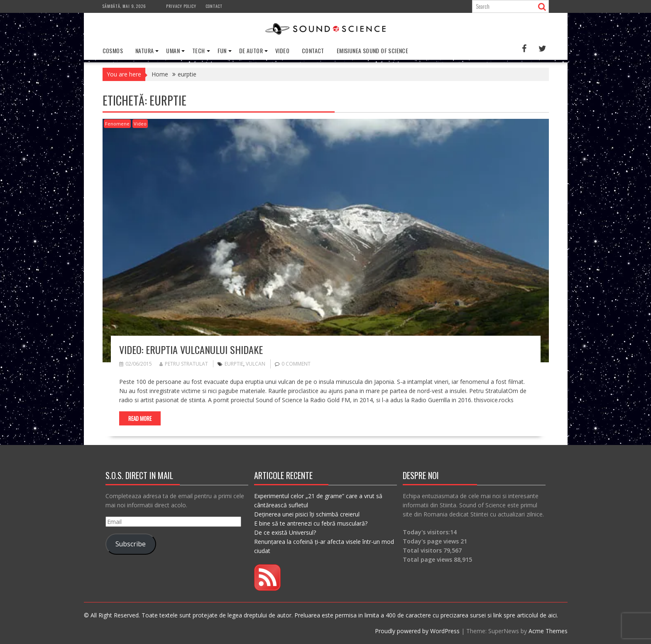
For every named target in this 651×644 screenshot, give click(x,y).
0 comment (296, 364)
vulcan (256, 364)
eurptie (234, 364)
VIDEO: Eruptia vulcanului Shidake (191, 349)
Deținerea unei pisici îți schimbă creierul (307, 514)
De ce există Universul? (285, 532)
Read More (140, 418)
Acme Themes (548, 631)
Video (282, 50)
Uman (173, 50)
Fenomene (117, 124)
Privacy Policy (181, 6)
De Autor (251, 50)
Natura (144, 50)
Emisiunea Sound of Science (372, 50)
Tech (199, 50)
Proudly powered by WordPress (417, 631)
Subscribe (131, 544)
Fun (222, 50)
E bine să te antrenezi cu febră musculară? (311, 523)
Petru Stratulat (184, 364)
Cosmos (113, 50)
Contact (214, 6)
